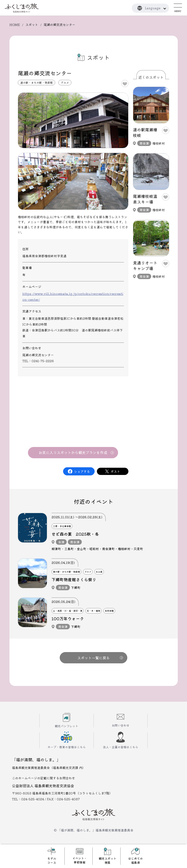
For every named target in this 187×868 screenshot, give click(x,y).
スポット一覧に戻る (100, 658)
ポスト (115, 471)
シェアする (82, 471)
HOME (15, 25)
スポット (32, 25)
